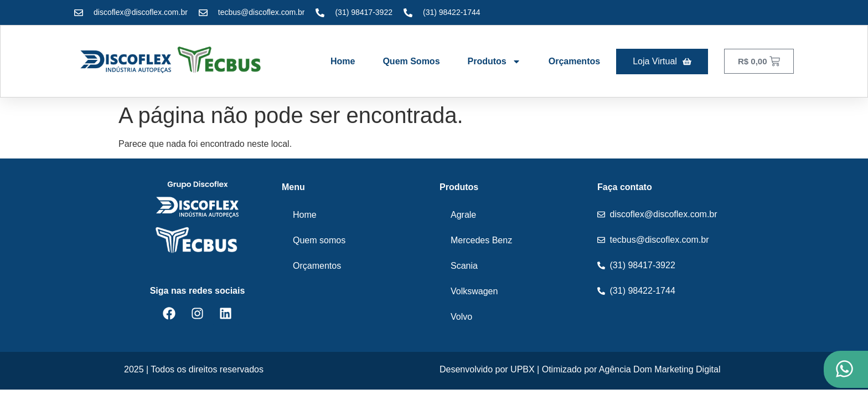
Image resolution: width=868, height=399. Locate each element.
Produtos (494, 62)
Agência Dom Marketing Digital (660, 369)
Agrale (463, 215)
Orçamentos (574, 61)
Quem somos (411, 61)
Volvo (461, 317)
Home (343, 61)
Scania (464, 266)
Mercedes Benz (481, 240)
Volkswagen (474, 291)
